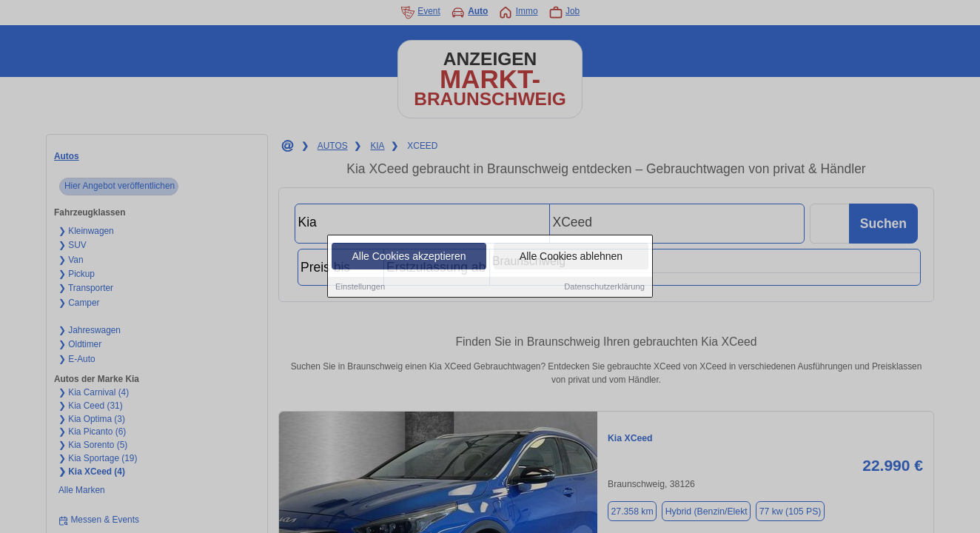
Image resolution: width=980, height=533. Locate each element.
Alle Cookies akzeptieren (409, 257)
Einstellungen (360, 287)
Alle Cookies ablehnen (571, 257)
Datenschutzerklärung (604, 287)
